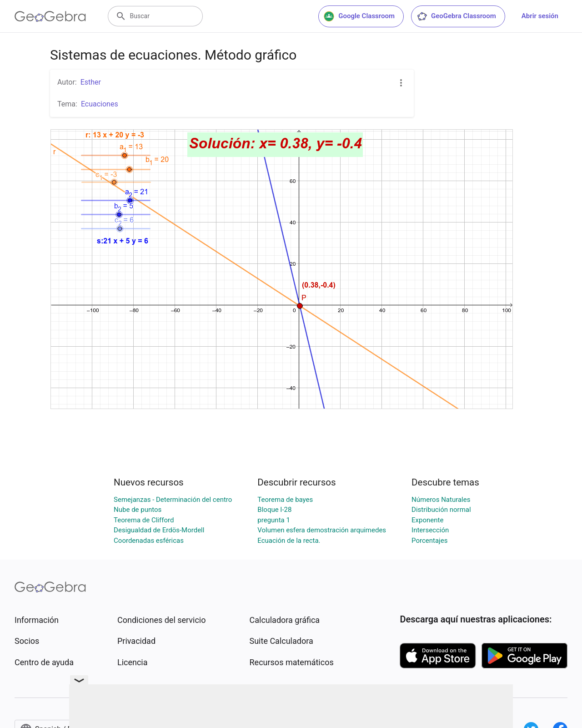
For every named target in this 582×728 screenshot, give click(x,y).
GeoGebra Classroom (456, 16)
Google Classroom (359, 16)
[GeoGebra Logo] (50, 16)
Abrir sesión (540, 16)
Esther (91, 82)
